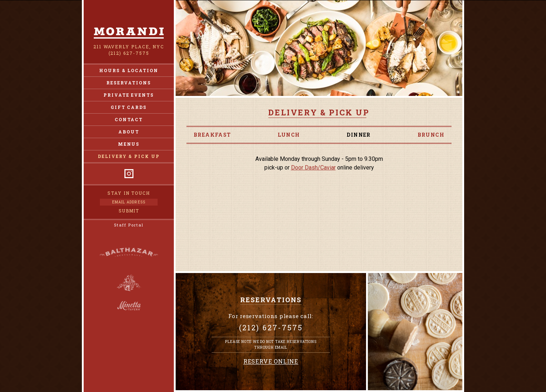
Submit (129, 211)
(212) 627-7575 (129, 53)
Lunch (289, 135)
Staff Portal (129, 225)
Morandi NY (129, 33)
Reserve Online (271, 362)
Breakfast (212, 135)
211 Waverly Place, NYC (129, 47)
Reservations (129, 83)
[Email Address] (129, 202)
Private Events (129, 95)
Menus (129, 144)
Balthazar (129, 254)
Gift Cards (129, 107)
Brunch (431, 135)
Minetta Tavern (129, 306)
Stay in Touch (129, 193)
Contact (129, 119)
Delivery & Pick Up (129, 156)
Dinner (358, 135)
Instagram (129, 174)
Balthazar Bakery (129, 283)
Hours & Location (129, 70)
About (129, 132)
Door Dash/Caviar (313, 168)
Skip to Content (273, 0)
